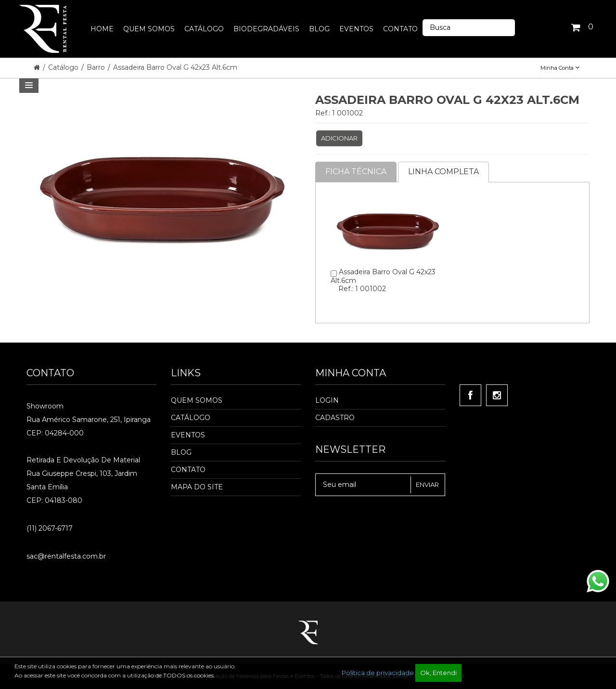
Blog (181, 452)
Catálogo (64, 67)
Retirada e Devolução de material (83, 460)
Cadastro (335, 418)
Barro (97, 67)
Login (327, 400)
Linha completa (443, 172)
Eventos (188, 435)
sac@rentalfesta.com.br (66, 556)
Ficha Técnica (356, 172)
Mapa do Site (197, 487)
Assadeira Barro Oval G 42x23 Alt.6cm (175, 67)
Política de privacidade (378, 673)
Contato (188, 470)
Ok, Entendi (438, 673)
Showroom (45, 406)
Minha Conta (560, 68)
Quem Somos (197, 400)
